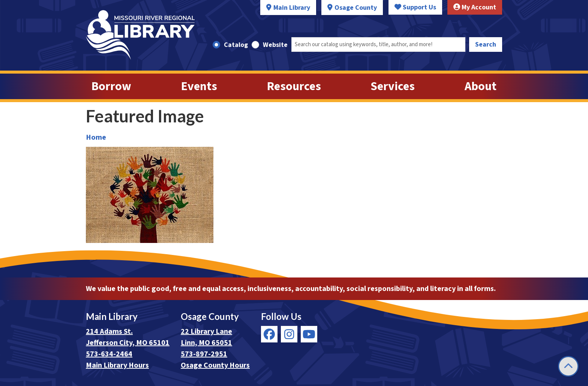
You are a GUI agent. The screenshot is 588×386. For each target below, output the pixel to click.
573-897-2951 (204, 354)
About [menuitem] (481, 86)
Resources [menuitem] (294, 86)
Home (96, 137)
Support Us (415, 7)
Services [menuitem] (393, 86)
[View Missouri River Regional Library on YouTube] (309, 334)
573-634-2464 (109, 354)
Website (275, 45)
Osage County (356, 8)
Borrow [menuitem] (111, 86)
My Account (475, 7)
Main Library (292, 8)
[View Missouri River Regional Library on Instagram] (289, 334)
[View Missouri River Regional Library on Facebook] (269, 334)
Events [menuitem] (199, 86)
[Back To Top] (568, 366)
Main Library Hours (117, 365)
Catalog (236, 45)
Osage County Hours (215, 365)
